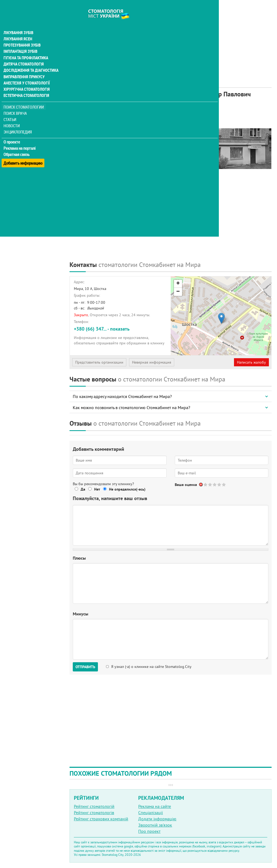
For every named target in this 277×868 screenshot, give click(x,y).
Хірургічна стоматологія (27, 81)
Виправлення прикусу (24, 68)
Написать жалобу (251, 362)
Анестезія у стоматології (26, 75)
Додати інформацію (157, 819)
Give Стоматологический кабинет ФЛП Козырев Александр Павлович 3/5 (215, 484)
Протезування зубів (22, 36)
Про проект (149, 831)
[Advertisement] (171, 38)
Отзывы (81, 147)
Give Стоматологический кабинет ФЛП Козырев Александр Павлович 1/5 (206, 484)
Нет (97, 489)
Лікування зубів (19, 23)
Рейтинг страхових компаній (101, 819)
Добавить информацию (24, 153)
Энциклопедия (19, 124)
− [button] (178, 292)
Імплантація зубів (21, 42)
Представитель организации (99, 362)
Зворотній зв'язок (155, 825)
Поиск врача (16, 105)
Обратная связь (17, 146)
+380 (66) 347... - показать (102, 329)
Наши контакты (88, 141)
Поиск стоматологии (24, 99)
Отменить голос (201, 484)
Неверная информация (152, 362)
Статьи (11, 112)
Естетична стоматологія (26, 88)
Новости (13, 118)
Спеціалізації (151, 812)
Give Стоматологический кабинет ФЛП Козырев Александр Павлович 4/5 (220, 484)
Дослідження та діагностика (30, 62)
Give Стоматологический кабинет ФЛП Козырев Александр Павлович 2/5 (210, 484)
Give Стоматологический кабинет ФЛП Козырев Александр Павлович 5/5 (224, 484)
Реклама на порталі (20, 140)
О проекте (13, 134)
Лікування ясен (18, 29)
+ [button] (178, 284)
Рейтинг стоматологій (94, 806)
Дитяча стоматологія (23, 55)
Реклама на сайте (155, 806)
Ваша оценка (186, 485)
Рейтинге (96, 113)
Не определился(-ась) (127, 489)
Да (83, 489)
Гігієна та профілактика (26, 49)
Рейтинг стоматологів (94, 812)
